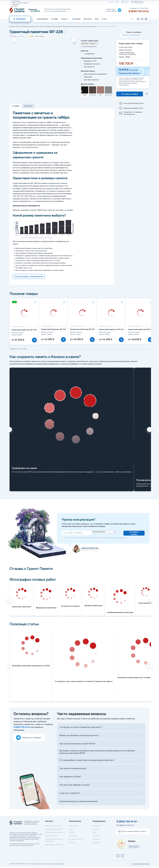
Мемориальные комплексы (55, 833)
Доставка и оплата (76, 840)
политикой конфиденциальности (117, 539)
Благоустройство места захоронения (54, 841)
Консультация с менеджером (29, 276)
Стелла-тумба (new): (90, 41)
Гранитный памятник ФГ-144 (113, 330)
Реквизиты (16, 5)
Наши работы (43, 19)
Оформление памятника (54, 845)
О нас (104, 19)
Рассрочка (73, 837)
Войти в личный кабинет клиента (137, 2)
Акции (71, 830)
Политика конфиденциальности (140, 865)
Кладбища (96, 843)
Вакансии (96, 830)
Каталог (19, 19)
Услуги (71, 833)
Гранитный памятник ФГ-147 (143, 330)
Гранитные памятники (53, 827)
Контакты (88, 19)
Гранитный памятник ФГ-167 (84, 330)
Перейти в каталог (18, 350)
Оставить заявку (134, 534)
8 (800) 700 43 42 (139, 11)
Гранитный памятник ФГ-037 (25, 330)
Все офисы (134, 847)
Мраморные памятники (54, 830)
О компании (16, 1)
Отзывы (15, 6)
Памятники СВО (51, 837)
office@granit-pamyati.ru (125, 826)
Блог (97, 19)
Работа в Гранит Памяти (20, 3)
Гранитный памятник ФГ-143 (54, 330)
